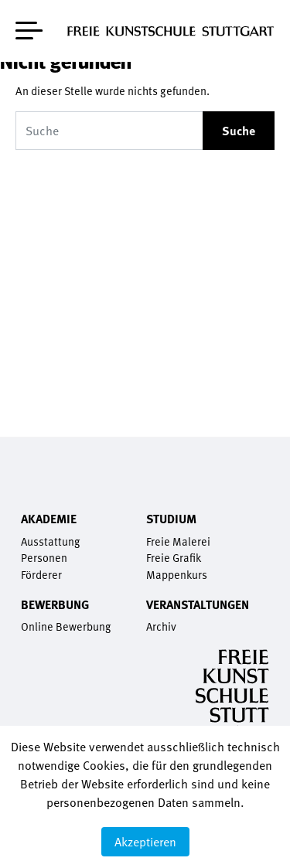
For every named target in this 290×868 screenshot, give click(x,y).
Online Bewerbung (66, 626)
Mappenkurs (177, 575)
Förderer (41, 575)
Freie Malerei (178, 541)
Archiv (161, 626)
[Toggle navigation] (29, 27)
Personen (44, 558)
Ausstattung (50, 541)
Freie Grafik (174, 558)
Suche (239, 131)
